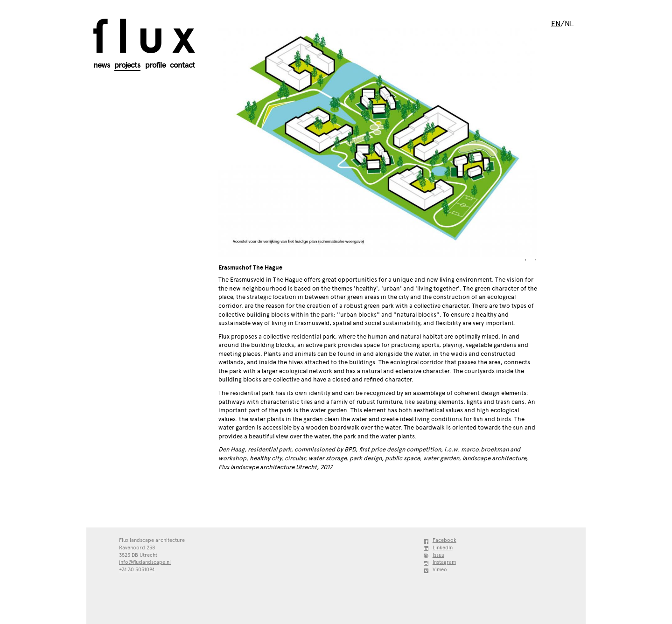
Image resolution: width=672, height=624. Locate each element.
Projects (127, 65)
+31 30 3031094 (137, 570)
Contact (182, 65)
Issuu (438, 555)
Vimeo (440, 570)
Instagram (444, 562)
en (556, 24)
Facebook (444, 540)
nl (569, 24)
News (102, 65)
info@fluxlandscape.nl (145, 562)
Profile (155, 65)
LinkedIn (443, 548)
